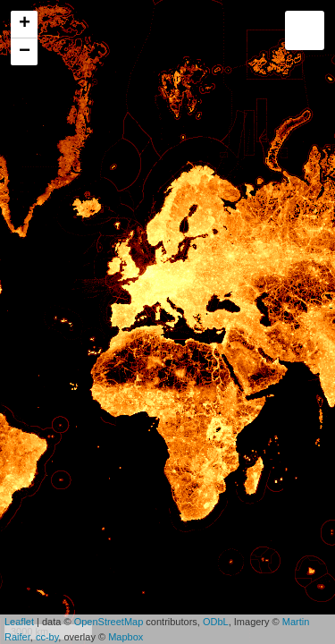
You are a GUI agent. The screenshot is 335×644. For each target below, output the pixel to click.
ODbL (216, 622)
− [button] (25, 52)
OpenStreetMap (109, 622)
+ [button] (25, 24)
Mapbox (126, 637)
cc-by (47, 637)
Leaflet (19, 622)
